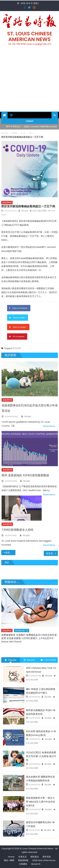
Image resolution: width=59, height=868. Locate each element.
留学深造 (47, 857)
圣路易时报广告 (22, 630)
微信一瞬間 (9, 860)
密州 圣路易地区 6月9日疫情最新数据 (25, 475)
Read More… (50, 426)
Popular (11, 660)
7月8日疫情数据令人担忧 (17, 530)
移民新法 (35, 857)
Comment (48, 660)
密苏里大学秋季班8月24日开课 (10, 553)
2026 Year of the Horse (44, 860)
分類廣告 (23, 864)
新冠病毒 (17, 348)
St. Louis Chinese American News (30, 36)
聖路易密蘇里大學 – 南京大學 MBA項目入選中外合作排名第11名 (41, 802)
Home (11, 857)
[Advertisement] (29, 80)
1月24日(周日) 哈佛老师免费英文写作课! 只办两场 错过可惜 (41, 756)
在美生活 (22, 857)
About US (36, 864)
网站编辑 (25, 211)
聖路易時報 (23, 860)
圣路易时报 (7, 202)
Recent (29, 660)
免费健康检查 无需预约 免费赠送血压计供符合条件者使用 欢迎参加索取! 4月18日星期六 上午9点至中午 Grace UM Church (29, 638)
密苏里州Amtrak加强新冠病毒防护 (52, 553)
